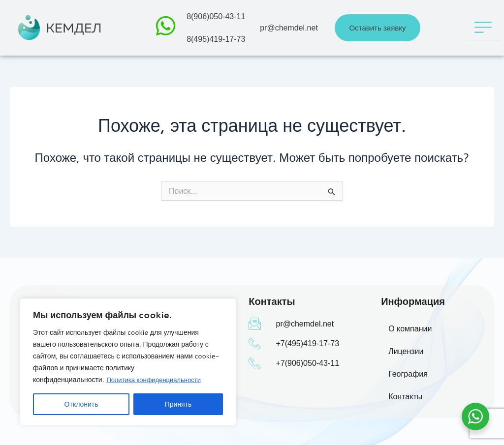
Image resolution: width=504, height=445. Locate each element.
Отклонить (81, 404)
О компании (410, 329)
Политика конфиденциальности (157, 380)
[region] (128, 362)
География (408, 374)
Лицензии (406, 351)
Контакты (405, 397)
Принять (178, 404)
